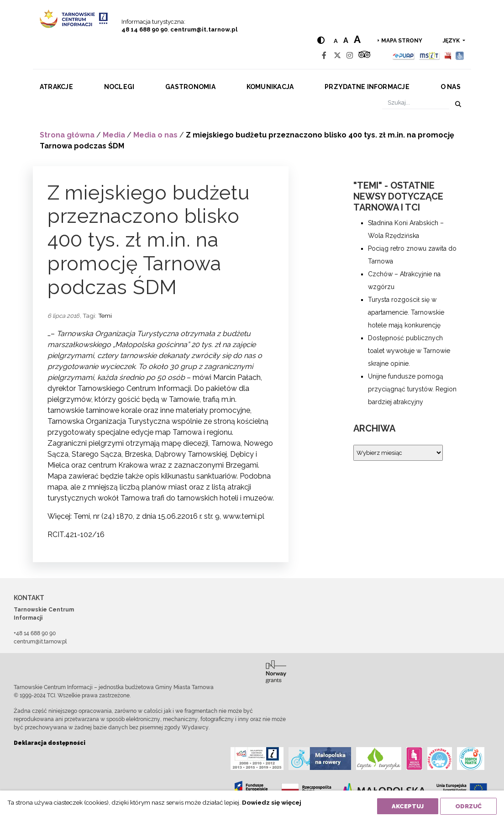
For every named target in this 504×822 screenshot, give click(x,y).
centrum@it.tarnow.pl (204, 29)
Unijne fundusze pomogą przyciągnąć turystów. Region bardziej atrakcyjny (412, 389)
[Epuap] (404, 55)
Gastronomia (190, 87)
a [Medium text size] (346, 40)
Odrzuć (468, 806)
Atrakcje (56, 87)
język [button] (452, 41)
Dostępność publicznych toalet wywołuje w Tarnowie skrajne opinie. (409, 351)
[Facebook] (324, 55)
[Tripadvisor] (364, 55)
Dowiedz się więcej (272, 802)
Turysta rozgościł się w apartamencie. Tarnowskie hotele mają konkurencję (406, 312)
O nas (451, 87)
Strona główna (67, 135)
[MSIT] (429, 55)
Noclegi (119, 87)
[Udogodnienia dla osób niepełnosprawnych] (460, 55)
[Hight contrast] (321, 40)
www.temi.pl (244, 516)
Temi (105, 316)
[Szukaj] (416, 103)
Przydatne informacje (367, 87)
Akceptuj (408, 806)
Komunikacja (270, 87)
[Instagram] (350, 55)
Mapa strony (402, 41)
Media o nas (155, 135)
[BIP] (448, 55)
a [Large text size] (357, 39)
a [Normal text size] (336, 41)
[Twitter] (337, 55)
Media (114, 135)
